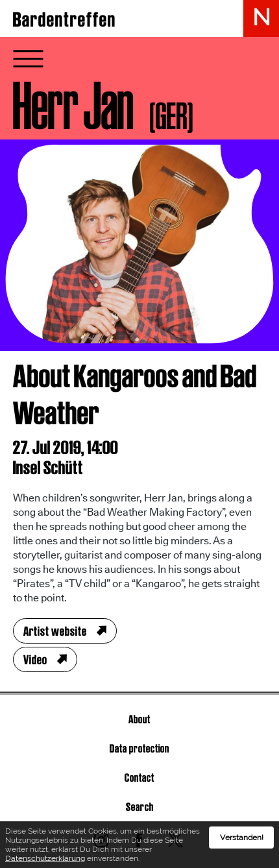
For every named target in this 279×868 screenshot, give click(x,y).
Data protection (139, 748)
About (139, 719)
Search (140, 807)
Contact (139, 778)
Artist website (55, 631)
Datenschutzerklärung (45, 859)
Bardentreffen (65, 19)
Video (35, 660)
